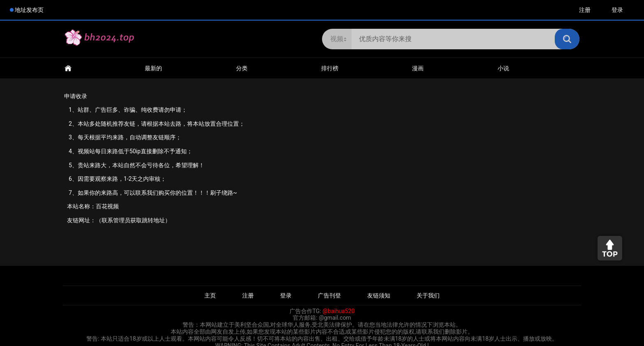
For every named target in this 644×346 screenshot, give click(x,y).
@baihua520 (338, 311)
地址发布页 (29, 10)
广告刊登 (329, 295)
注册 (585, 10)
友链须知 (379, 295)
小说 (503, 68)
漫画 (418, 68)
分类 (242, 68)
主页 (210, 295)
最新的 (153, 68)
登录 (617, 10)
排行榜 (330, 68)
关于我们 (428, 295)
